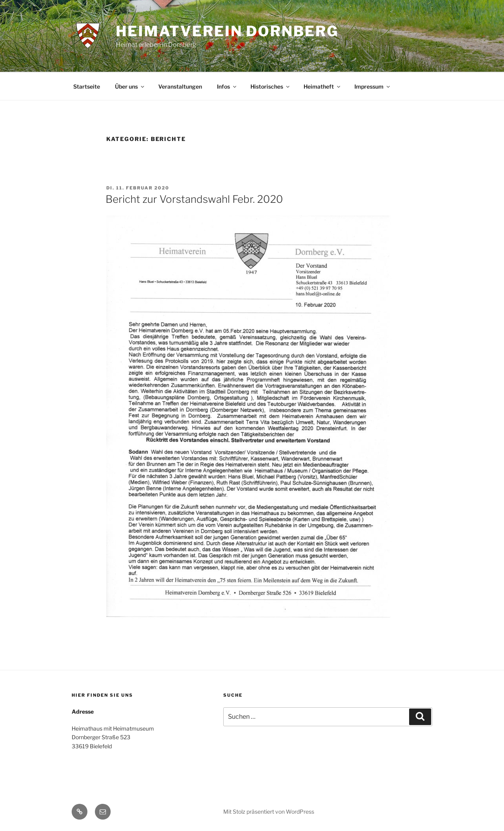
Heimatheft (322, 86)
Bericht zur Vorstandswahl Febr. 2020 (194, 199)
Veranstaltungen (180, 86)
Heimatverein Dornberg (227, 31)
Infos (227, 86)
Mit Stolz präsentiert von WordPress (269, 812)
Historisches (271, 86)
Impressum (373, 86)
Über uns (130, 86)
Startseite (87, 86)
